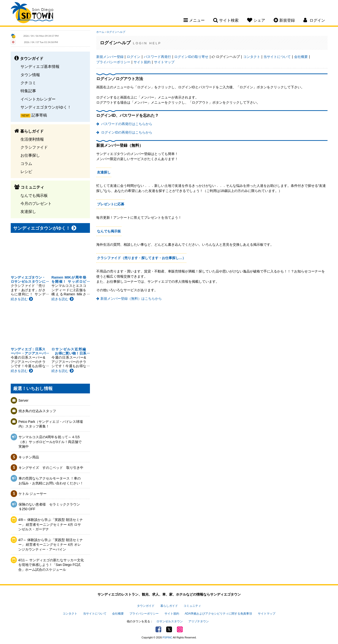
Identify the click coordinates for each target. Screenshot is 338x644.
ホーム (100, 32)
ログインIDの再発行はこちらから (126, 132)
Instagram (180, 629)
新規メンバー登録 (110, 57)
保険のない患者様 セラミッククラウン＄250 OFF (49, 507)
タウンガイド (146, 606)
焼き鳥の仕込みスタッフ (37, 411)
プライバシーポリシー (113, 62)
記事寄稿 (39, 115)
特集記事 (28, 91)
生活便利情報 (32, 139)
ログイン (134, 57)
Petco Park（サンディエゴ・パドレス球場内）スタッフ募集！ (51, 424)
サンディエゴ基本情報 (40, 66)
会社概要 (301, 57)
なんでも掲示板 (34, 195)
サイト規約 (142, 62)
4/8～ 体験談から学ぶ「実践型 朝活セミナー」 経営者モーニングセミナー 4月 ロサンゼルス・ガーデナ (51, 524)
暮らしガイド (169, 606)
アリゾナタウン (199, 621)
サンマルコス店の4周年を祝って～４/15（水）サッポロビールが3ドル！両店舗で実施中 (50, 442)
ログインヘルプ (116, 32)
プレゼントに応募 (111, 204)
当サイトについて (277, 57)
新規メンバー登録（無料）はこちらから (131, 299)
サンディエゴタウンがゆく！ (46, 107)
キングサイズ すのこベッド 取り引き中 (51, 468)
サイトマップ (164, 62)
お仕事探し (30, 155)
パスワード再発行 (157, 57)
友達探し (28, 211)
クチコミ (28, 83)
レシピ (26, 172)
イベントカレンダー (38, 99)
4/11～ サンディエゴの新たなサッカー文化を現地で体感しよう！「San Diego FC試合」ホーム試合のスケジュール (51, 565)
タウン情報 (30, 75)
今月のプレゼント (36, 203)
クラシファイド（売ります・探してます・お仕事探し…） (141, 258)
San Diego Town (32, 13)
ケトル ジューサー (33, 494)
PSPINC (167, 637)
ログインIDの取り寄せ (191, 57)
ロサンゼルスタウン (170, 621)
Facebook (158, 629)
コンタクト (252, 57)
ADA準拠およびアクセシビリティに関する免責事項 (218, 614)
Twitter (169, 629)
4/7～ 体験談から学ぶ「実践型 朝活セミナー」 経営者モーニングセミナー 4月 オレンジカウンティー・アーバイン (51, 545)
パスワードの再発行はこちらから (126, 124)
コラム (26, 163)
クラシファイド (34, 147)
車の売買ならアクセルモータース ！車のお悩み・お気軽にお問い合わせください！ (51, 481)
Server (24, 400)
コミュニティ (192, 606)
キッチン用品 (29, 457)
